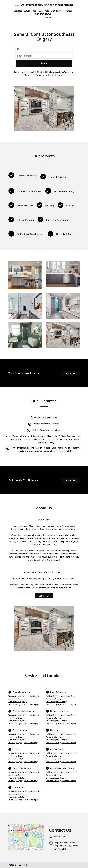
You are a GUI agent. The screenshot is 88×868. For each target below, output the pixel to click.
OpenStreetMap (39, 849)
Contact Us (70, 373)
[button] (26, 835)
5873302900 (59, 836)
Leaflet (28, 849)
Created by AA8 (21, 865)
